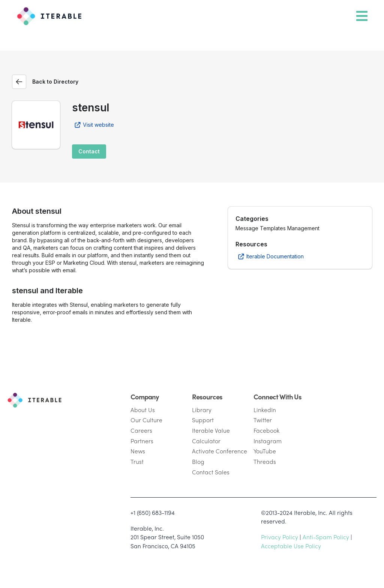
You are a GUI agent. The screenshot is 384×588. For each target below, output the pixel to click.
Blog (198, 461)
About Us (143, 410)
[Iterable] (46, 14)
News (138, 451)
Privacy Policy (280, 537)
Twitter (263, 420)
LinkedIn (265, 410)
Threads (265, 461)
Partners (142, 441)
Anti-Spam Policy (326, 537)
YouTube (265, 451)
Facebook (266, 430)
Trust (137, 461)
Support (203, 420)
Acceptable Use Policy (291, 546)
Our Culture (146, 420)
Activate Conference (220, 451)
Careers (141, 430)
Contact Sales (211, 472)
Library (202, 410)
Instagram (268, 441)
